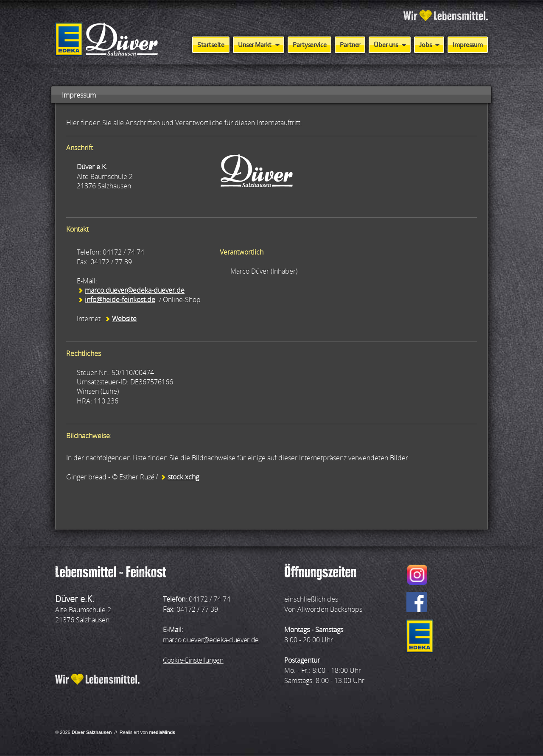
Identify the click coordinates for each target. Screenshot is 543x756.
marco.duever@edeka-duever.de (135, 290)
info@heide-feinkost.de (120, 300)
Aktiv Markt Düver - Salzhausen (107, 40)
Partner (350, 45)
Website (124, 319)
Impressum (468, 45)
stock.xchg (183, 477)
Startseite (211, 45)
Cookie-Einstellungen (193, 660)
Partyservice (309, 45)
